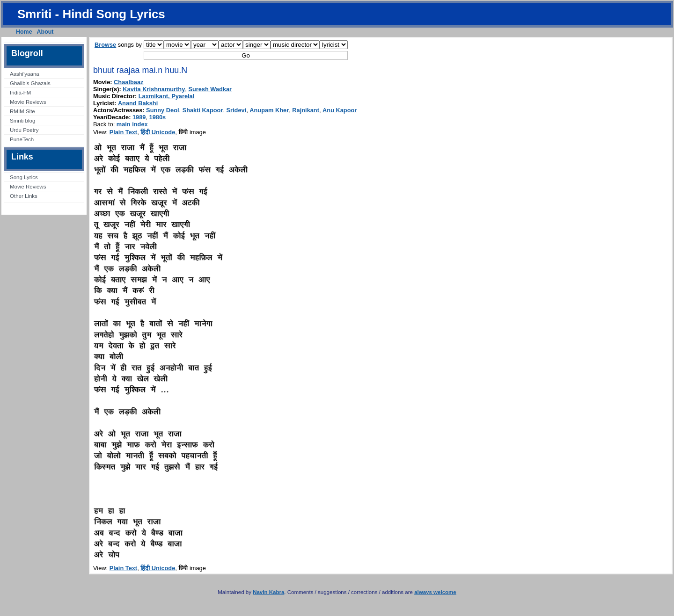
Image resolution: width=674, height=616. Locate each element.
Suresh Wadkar (210, 89)
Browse (105, 45)
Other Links (24, 196)
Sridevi (237, 110)
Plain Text (124, 132)
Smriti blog (22, 121)
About (45, 32)
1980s (158, 117)
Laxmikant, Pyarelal (167, 96)
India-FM (20, 93)
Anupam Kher (269, 110)
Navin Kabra (268, 592)
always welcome (435, 592)
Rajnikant (306, 110)
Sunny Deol (162, 110)
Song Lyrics (24, 177)
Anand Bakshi (138, 103)
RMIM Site (22, 111)
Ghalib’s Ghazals (30, 83)
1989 (139, 117)
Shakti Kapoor (203, 110)
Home (24, 32)
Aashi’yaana (25, 74)
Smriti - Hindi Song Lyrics (91, 14)
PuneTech (22, 139)
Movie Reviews (28, 102)
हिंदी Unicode (158, 132)
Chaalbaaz (128, 82)
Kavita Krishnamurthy (154, 89)
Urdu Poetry (24, 130)
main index (132, 124)
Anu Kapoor (340, 110)
